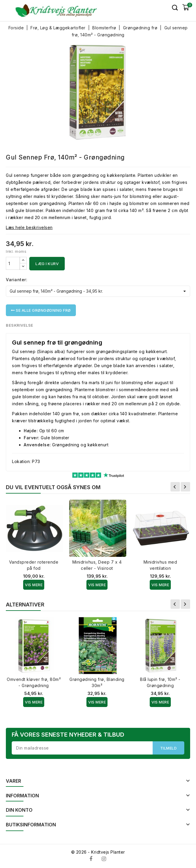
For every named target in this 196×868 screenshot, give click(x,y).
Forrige (175, 487)
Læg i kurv (47, 264)
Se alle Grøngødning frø (41, 310)
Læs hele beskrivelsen (29, 227)
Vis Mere (34, 585)
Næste (185, 487)
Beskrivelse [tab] (20, 325)
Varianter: (17, 280)
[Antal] (13, 263)
